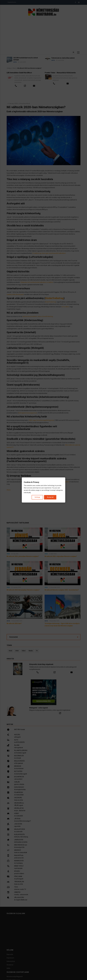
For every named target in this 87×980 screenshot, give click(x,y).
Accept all (50, 497)
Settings (37, 497)
